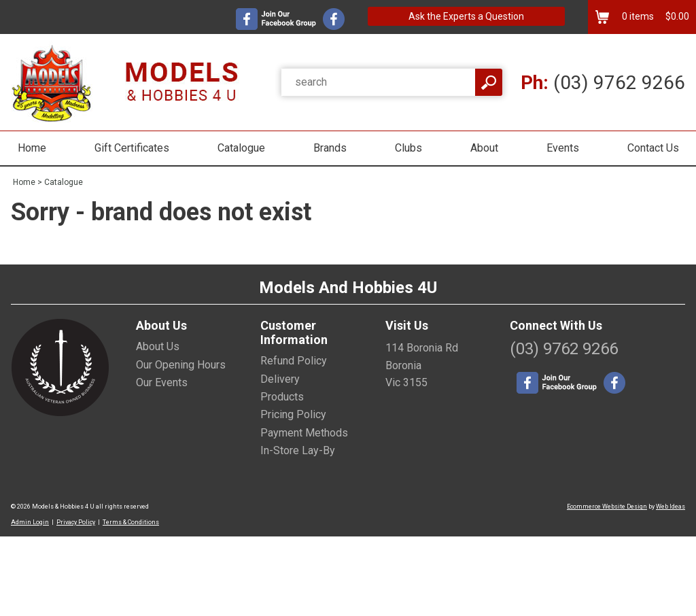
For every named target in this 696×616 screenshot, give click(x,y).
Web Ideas (671, 507)
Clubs (408, 148)
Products (282, 397)
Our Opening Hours (181, 365)
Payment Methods (304, 433)
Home (32, 148)
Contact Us (653, 148)
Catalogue (241, 148)
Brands (330, 148)
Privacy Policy (76, 522)
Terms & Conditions (131, 522)
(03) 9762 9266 (603, 83)
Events (563, 148)
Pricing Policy (293, 414)
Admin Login (30, 522)
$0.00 (676, 16)
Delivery (280, 379)
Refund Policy (294, 361)
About (484, 148)
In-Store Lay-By (298, 450)
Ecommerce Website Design (607, 507)
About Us (158, 346)
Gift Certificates (132, 148)
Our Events (162, 382)
